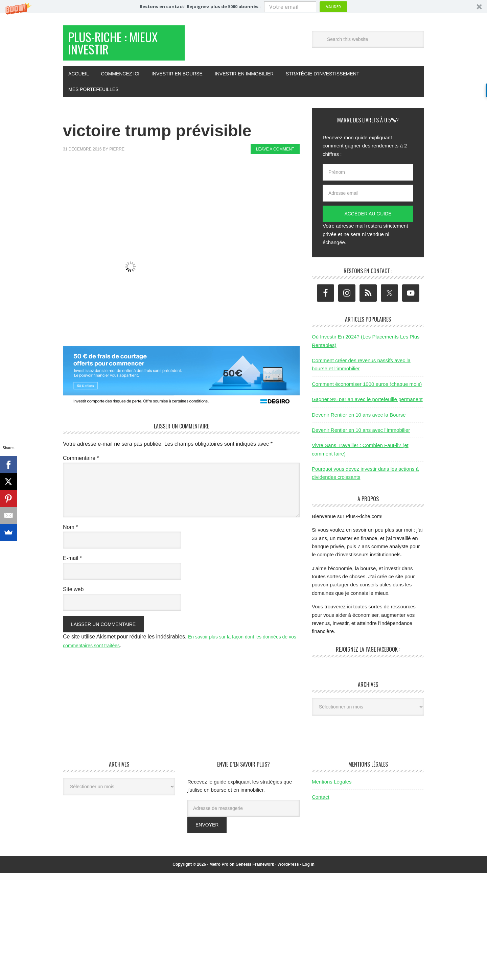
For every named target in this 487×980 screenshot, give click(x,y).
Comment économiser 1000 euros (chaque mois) (367, 391)
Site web (73, 596)
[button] (243, 7)
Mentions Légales (332, 788)
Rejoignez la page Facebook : (368, 656)
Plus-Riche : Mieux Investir (116, 47)
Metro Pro (219, 871)
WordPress (288, 871)
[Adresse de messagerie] (243, 815)
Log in (308, 871)
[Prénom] (368, 179)
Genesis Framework (255, 871)
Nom (70, 534)
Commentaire (81, 465)
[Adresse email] (368, 200)
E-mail (72, 565)
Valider (333, 7)
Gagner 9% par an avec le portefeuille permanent (367, 406)
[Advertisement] (186, 185)
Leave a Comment (275, 156)
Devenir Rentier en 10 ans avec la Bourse (359, 422)
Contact (321, 804)
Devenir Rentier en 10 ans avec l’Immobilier (361, 437)
